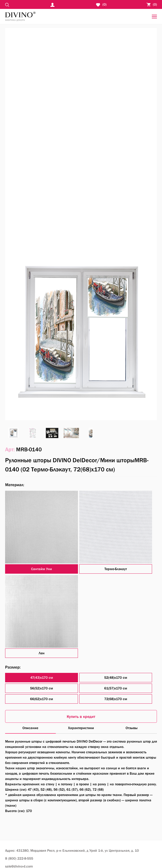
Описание (30, 728)
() (152, 4)
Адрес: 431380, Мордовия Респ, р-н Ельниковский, (72, 850)
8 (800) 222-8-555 (19, 858)
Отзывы (132, 728)
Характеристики (81, 728)
